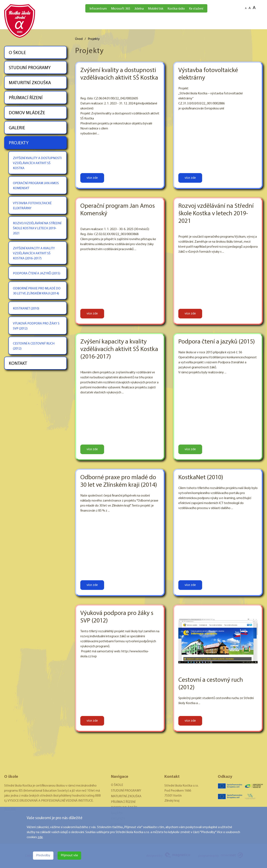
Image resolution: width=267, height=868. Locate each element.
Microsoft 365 (121, 9)
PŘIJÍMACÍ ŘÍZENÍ (26, 98)
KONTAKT (18, 364)
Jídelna (139, 9)
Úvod (79, 39)
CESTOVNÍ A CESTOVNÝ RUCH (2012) (34, 346)
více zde (92, 178)
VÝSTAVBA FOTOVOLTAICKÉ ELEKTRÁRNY (32, 206)
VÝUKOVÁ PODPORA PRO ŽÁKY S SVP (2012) (36, 326)
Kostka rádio (176, 9)
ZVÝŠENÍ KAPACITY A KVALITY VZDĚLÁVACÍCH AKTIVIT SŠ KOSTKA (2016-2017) (34, 253)
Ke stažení (196, 9)
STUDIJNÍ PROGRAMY (30, 68)
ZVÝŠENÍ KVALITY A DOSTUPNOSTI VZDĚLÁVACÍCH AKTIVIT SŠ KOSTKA (37, 163)
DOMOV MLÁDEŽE (27, 113)
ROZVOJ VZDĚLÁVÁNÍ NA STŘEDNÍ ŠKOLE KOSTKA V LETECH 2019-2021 (37, 228)
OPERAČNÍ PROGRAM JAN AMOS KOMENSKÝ (36, 186)
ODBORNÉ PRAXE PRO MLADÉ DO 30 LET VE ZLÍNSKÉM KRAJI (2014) (37, 291)
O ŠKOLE (17, 53)
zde (40, 837)
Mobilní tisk (156, 9)
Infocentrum (98, 9)
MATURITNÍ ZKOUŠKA (30, 83)
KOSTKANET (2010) (26, 309)
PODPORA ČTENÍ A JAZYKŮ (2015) (37, 274)
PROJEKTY (19, 143)
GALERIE (17, 128)
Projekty (94, 39)
